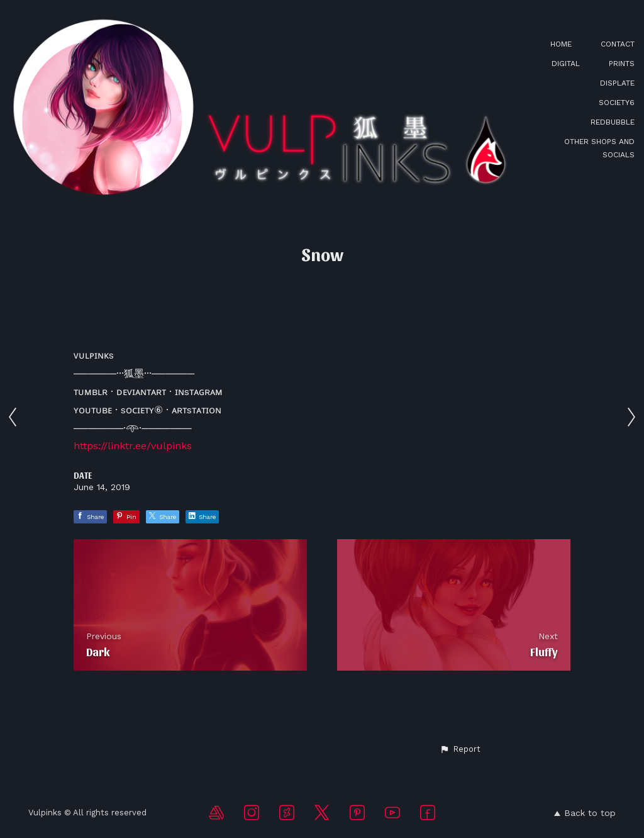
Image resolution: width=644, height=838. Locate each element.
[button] (460, 749)
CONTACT (618, 44)
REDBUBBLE (613, 122)
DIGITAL (566, 64)
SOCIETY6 (617, 103)
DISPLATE (617, 83)
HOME (561, 44)
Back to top (585, 813)
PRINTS (622, 64)
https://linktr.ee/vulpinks (133, 446)
